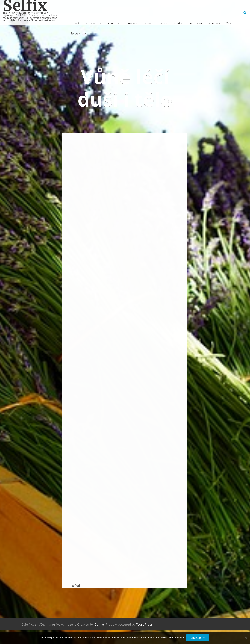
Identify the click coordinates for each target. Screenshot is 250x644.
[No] (246, 639)
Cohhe (99, 629)
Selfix (25, 5)
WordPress (144, 629)
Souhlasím (198, 638)
